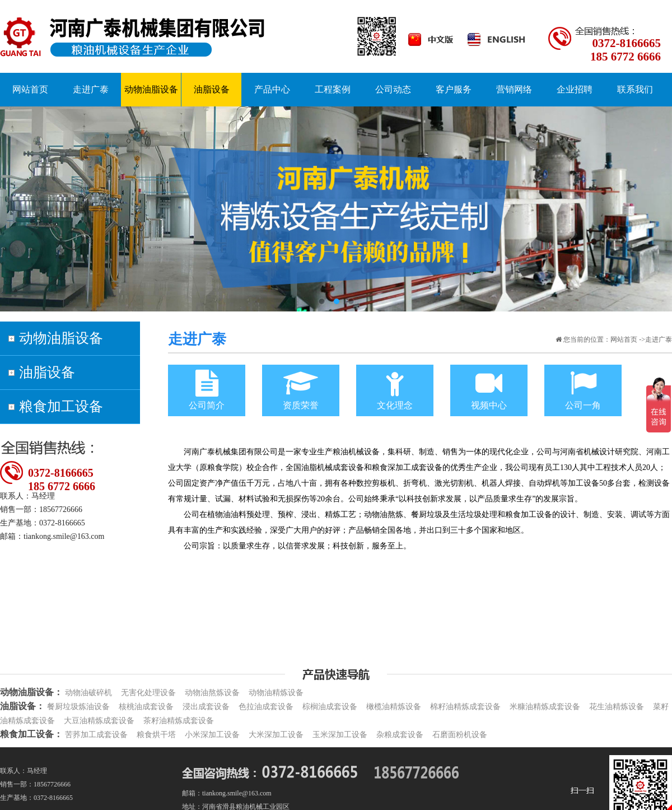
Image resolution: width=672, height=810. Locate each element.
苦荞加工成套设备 (96, 735)
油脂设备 (47, 372)
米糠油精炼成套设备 (545, 707)
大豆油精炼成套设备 (99, 721)
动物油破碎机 (88, 693)
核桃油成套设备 (146, 707)
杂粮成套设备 (400, 735)
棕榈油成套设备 (330, 707)
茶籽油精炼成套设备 (179, 721)
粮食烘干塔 (156, 735)
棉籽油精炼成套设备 (465, 707)
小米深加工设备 (212, 735)
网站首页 (624, 339)
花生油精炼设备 (617, 707)
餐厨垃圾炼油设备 (78, 707)
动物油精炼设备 (276, 693)
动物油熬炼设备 (212, 693)
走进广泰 (91, 89)
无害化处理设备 (148, 693)
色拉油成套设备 (266, 707)
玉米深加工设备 (340, 735)
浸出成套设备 (206, 707)
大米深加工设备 (276, 735)
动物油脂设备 (61, 338)
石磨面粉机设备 (460, 735)
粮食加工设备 (61, 406)
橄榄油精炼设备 (394, 707)
